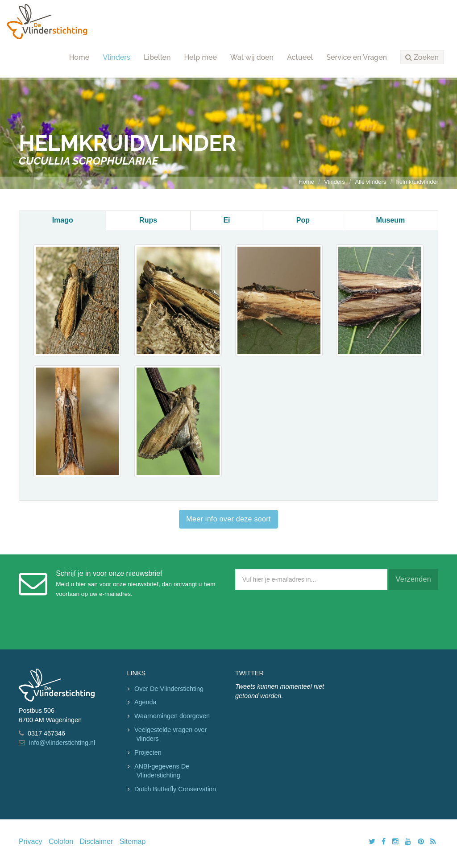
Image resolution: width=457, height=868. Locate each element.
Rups (148, 220)
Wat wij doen (252, 57)
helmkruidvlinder (417, 182)
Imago (63, 220)
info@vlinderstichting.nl (62, 743)
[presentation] (303, 618)
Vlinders (116, 57)
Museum (390, 220)
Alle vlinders (370, 182)
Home (79, 57)
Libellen (157, 57)
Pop (303, 220)
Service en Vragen (357, 57)
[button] (422, 58)
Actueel (300, 57)
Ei (226, 220)
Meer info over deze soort (228, 519)
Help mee (200, 57)
